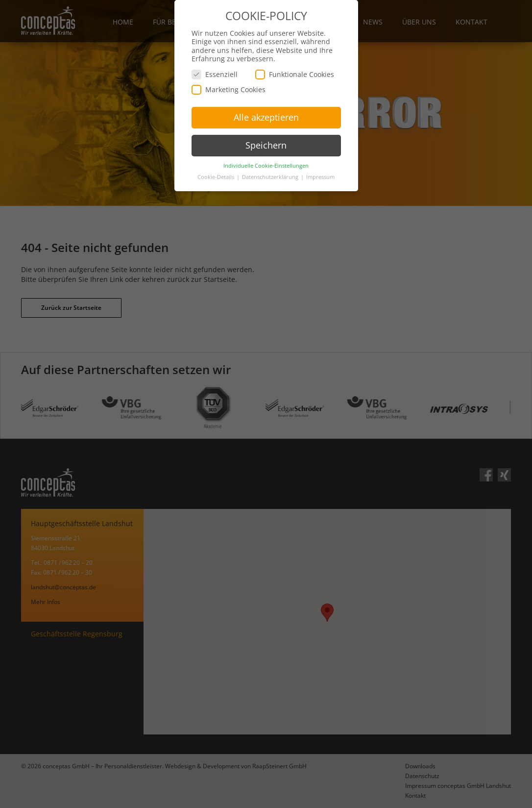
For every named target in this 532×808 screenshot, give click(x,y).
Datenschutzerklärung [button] (271, 175)
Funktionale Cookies (295, 72)
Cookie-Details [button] (217, 175)
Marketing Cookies (229, 87)
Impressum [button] (320, 175)
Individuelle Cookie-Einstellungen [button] (266, 163)
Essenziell (215, 72)
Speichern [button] (266, 143)
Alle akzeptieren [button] (266, 115)
